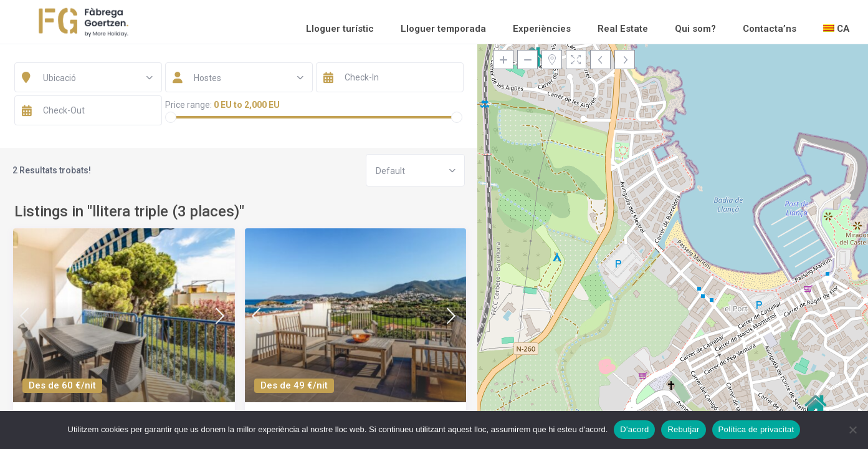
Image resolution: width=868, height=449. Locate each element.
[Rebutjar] (852, 430)
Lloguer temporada (443, 29)
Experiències (542, 29)
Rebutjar (683, 429)
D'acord (634, 429)
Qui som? (695, 29)
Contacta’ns (770, 29)
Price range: (188, 105)
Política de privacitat (756, 429)
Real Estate (623, 29)
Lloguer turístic (340, 29)
